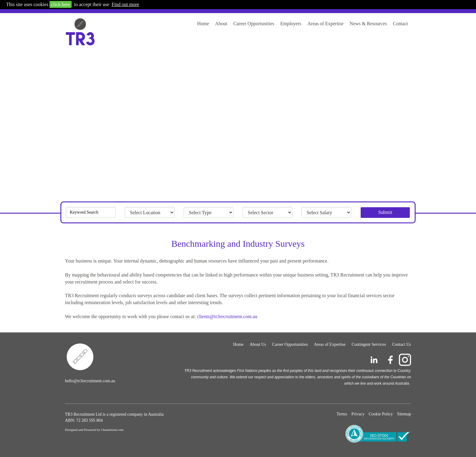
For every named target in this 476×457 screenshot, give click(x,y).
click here (61, 4)
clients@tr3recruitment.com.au (227, 316)
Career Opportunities (254, 24)
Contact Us (401, 344)
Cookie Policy (381, 414)
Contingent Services (369, 344)
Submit (385, 212)
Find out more (126, 4)
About (221, 24)
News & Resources (368, 24)
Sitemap (404, 414)
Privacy (358, 414)
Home (203, 24)
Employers (291, 24)
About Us (258, 344)
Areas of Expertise (326, 24)
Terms (342, 414)
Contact (400, 24)
